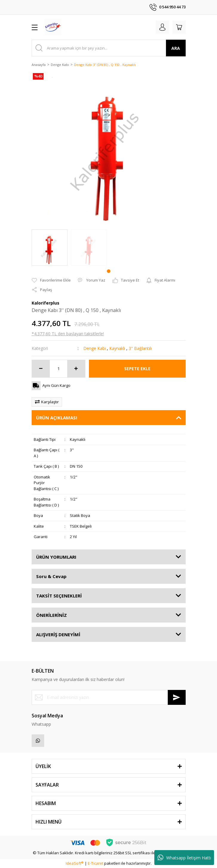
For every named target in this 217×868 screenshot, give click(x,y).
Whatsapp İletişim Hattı (184, 858)
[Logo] (53, 27)
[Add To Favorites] (51, 280)
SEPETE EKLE (137, 369)
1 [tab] (109, 271)
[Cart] (179, 27)
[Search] (109, 48)
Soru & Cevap (51, 576)
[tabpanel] (50, 248)
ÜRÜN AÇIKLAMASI (57, 418)
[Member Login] (162, 27)
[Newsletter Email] (109, 697)
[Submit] (177, 697)
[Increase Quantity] (76, 369)
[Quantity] (59, 369)
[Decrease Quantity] (41, 369)
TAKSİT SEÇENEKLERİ (59, 596)
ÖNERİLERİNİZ (51, 615)
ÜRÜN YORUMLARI (56, 557)
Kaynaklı (117, 348)
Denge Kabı (94, 348)
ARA (176, 48)
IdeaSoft (75, 863)
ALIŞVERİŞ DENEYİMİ (58, 634)
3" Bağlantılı (140, 348)
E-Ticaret (96, 863)
